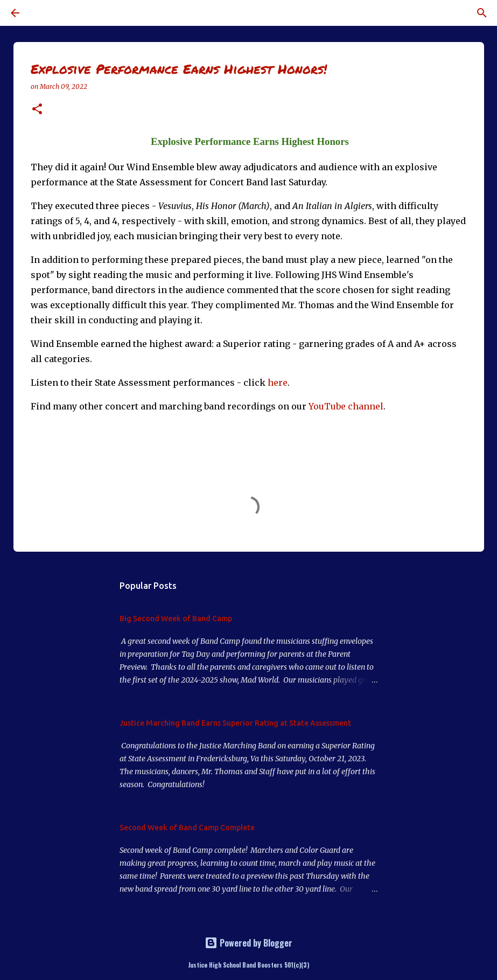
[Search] (45, 13)
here (278, 383)
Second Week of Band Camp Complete (187, 828)
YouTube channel (346, 406)
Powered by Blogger (248, 943)
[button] (37, 110)
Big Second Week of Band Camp (176, 618)
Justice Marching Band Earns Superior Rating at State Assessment (235, 723)
